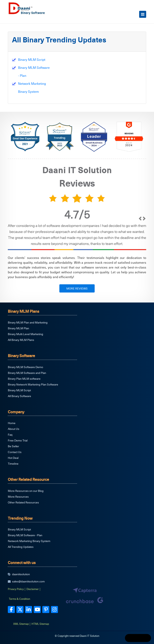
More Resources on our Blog (26, 491)
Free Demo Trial (18, 440)
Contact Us (15, 452)
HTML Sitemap (40, 624)
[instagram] (54, 610)
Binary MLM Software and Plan (27, 373)
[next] (144, 232)
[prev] (140, 232)
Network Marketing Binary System (29, 541)
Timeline (13, 464)
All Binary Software (19, 396)
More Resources (18, 497)
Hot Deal (13, 458)
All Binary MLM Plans (21, 340)
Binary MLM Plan (18, 328)
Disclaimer (33, 589)
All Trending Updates (21, 547)
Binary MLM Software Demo (25, 367)
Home (12, 423)
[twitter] (20, 610)
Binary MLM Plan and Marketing (28, 322)
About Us (14, 429)
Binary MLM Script (32, 60)
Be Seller (13, 446)
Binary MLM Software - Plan (25, 535)
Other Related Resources (23, 502)
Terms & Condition (19, 599)
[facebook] (11, 610)
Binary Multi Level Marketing (25, 334)
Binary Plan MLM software (24, 379)
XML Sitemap (21, 624)
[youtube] (37, 610)
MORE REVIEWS (77, 288)
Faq (10, 435)
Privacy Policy (16, 589)
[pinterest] (46, 610)
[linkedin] (29, 610)
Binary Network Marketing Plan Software (33, 384)
